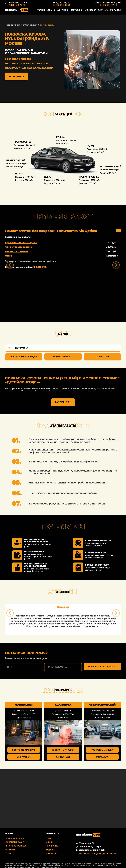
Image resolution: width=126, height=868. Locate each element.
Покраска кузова (14, 835)
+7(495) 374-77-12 (108, 5)
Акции (71, 11)
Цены (57, 11)
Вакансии (105, 11)
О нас (64, 11)
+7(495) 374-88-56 (61, 5)
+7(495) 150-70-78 (16, 5)
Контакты (116, 11)
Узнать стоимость (63, 357)
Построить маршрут (24, 746)
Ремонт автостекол (16, 842)
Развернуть (63, 399)
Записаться (16, 76)
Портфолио (81, 11)
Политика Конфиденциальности (96, 850)
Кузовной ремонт (15, 838)
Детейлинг (11, 846)
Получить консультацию (24, 357)
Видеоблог (93, 11)
